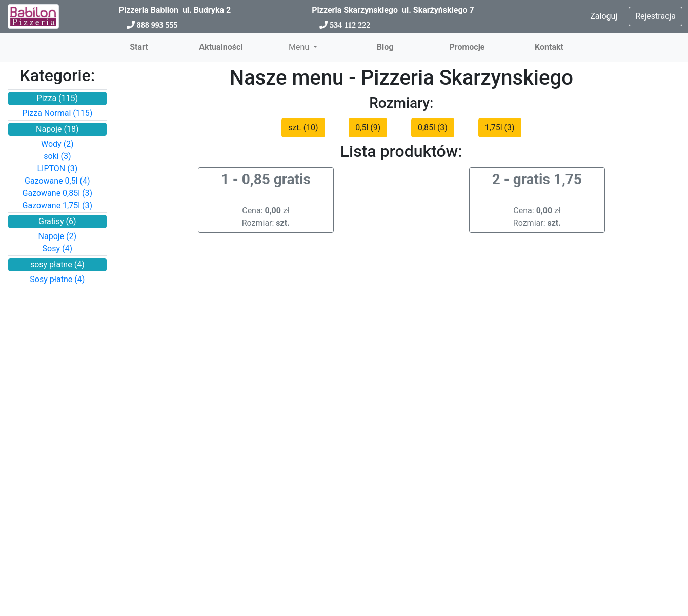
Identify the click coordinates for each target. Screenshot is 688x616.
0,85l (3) (433, 127)
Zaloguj (604, 16)
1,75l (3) (500, 127)
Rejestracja (655, 16)
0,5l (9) (368, 127)
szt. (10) (303, 127)
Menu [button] (300, 47)
